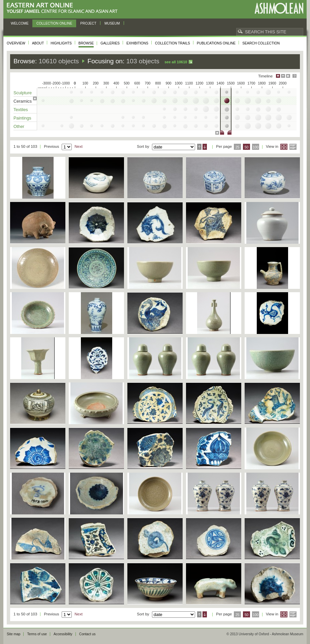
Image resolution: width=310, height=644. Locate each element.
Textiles (21, 110)
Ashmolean (279, 8)
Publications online (216, 43)
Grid (284, 147)
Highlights (61, 43)
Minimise (283, 76)
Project (88, 23)
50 (247, 147)
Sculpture (23, 93)
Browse (86, 43)
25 (238, 147)
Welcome (20, 23)
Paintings (22, 118)
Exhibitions (137, 43)
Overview (16, 43)
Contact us (87, 634)
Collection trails (173, 43)
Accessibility (63, 634)
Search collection (261, 43)
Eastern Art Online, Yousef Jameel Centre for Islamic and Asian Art (64, 8)
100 (256, 147)
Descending (205, 147)
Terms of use (37, 634)
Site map (13, 634)
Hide (288, 76)
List (293, 147)
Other (19, 126)
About (38, 43)
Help (294, 76)
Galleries (110, 43)
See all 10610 (176, 62)
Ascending (199, 147)
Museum (112, 23)
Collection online (54, 23)
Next (79, 146)
